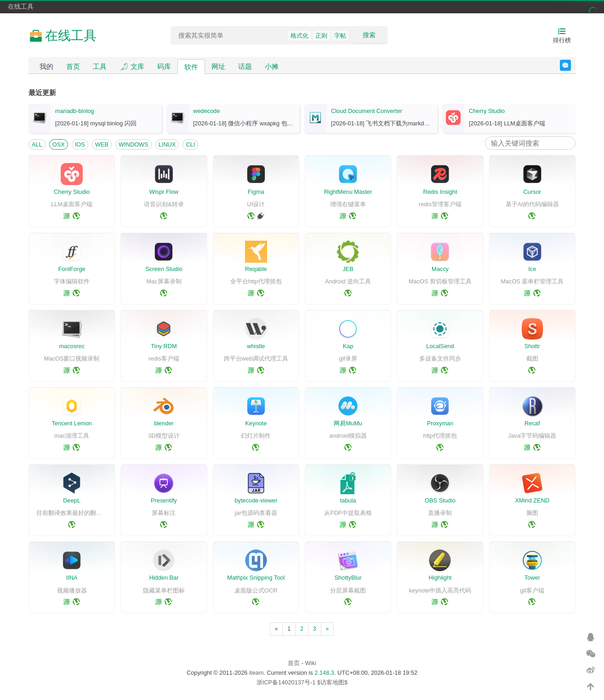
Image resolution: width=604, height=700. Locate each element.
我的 (46, 66)
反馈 (571, 65)
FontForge (72, 269)
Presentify (164, 500)
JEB (348, 269)
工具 (100, 66)
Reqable (256, 269)
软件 (191, 67)
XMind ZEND (532, 500)
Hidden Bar (164, 578)
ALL (37, 144)
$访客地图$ (332, 682)
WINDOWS (134, 144)
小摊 (272, 66)
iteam (256, 673)
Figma (256, 192)
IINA (72, 578)
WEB (102, 144)
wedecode (206, 111)
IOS (80, 144)
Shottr (532, 346)
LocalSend (440, 346)
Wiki (311, 663)
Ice (532, 269)
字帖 (340, 36)
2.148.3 (324, 673)
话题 (245, 66)
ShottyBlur (348, 578)
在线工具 (21, 6)
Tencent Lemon (72, 423)
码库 (164, 66)
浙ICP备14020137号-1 (286, 682)
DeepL (72, 500)
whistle (256, 346)
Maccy (440, 269)
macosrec (71, 346)
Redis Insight (440, 192)
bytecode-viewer (256, 500)
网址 (218, 66)
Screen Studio (164, 269)
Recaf (532, 423)
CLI (190, 144)
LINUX (167, 144)
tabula (348, 500)
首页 (73, 66)
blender (164, 423)
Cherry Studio (487, 111)
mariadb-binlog (75, 111)
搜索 (369, 35)
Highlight (440, 578)
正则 (321, 36)
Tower (532, 578)
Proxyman (440, 423)
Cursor (532, 192)
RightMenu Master (348, 192)
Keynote (256, 423)
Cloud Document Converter (367, 111)
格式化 (299, 36)
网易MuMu (348, 423)
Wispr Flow (164, 192)
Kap (348, 346)
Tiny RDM (164, 346)
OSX (59, 144)
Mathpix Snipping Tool (256, 578)
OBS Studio (440, 500)
